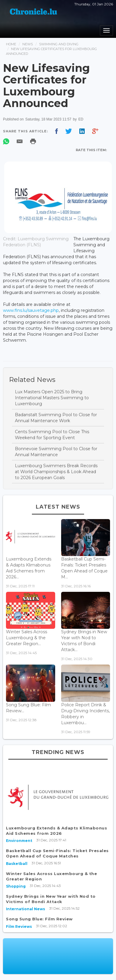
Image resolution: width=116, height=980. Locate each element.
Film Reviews (19, 926)
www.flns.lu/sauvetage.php (31, 310)
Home (11, 44)
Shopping (16, 886)
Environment (19, 841)
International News (25, 909)
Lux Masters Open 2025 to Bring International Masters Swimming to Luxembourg (52, 398)
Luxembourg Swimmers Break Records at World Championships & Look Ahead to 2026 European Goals (56, 472)
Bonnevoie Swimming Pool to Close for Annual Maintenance (56, 452)
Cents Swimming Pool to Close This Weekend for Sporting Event (52, 435)
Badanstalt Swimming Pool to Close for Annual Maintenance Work (56, 418)
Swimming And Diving (59, 44)
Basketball (17, 864)
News (28, 44)
